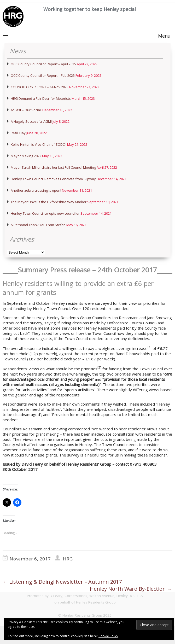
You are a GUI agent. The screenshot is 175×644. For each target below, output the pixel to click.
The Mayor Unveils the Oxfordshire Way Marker (49, 202)
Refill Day (18, 133)
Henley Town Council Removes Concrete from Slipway (53, 179)
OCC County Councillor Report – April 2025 (43, 64)
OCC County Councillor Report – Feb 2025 (43, 75)
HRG (68, 559)
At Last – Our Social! (26, 110)
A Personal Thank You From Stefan (38, 225)
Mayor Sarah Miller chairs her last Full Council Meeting (53, 167)
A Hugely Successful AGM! (31, 121)
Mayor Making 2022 (26, 156)
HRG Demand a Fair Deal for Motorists (41, 98)
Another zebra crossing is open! (36, 190)
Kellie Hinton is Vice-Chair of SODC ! (39, 144)
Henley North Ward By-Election (131, 589)
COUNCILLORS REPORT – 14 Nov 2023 (40, 87)
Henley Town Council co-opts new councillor (45, 213)
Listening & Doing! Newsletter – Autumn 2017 (62, 582)
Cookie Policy (108, 636)
